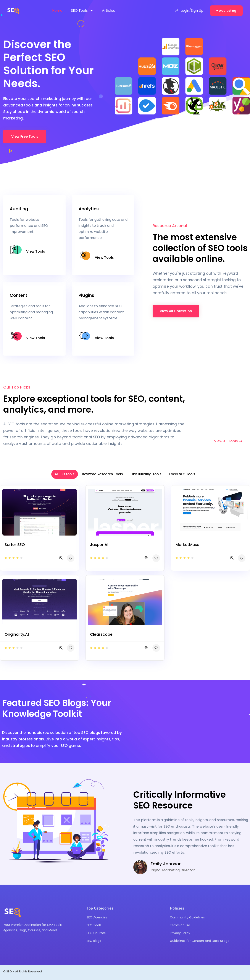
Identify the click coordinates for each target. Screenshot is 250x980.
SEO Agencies (97, 917)
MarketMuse (187, 545)
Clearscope (101, 634)
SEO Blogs (94, 941)
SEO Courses (96, 933)
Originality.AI (17, 634)
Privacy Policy (180, 933)
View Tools (36, 251)
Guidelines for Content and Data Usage (200, 941)
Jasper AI (99, 545)
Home (57, 11)
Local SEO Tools (182, 474)
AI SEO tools (65, 474)
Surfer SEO (15, 545)
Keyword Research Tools (103, 474)
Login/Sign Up (189, 11)
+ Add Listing (226, 11)
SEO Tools (82, 11)
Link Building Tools (146, 474)
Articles (108, 11)
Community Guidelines (187, 917)
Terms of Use (180, 925)
